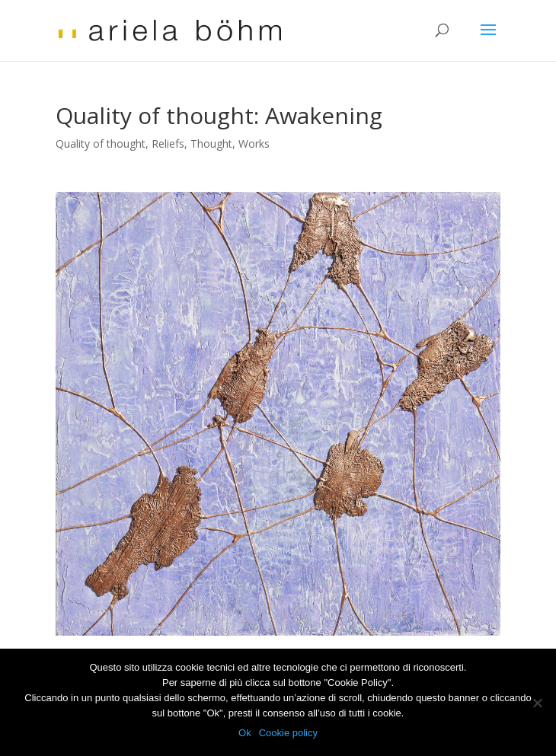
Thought (211, 144)
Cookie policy (288, 733)
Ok (245, 733)
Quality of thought (101, 144)
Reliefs (168, 144)
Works (254, 144)
